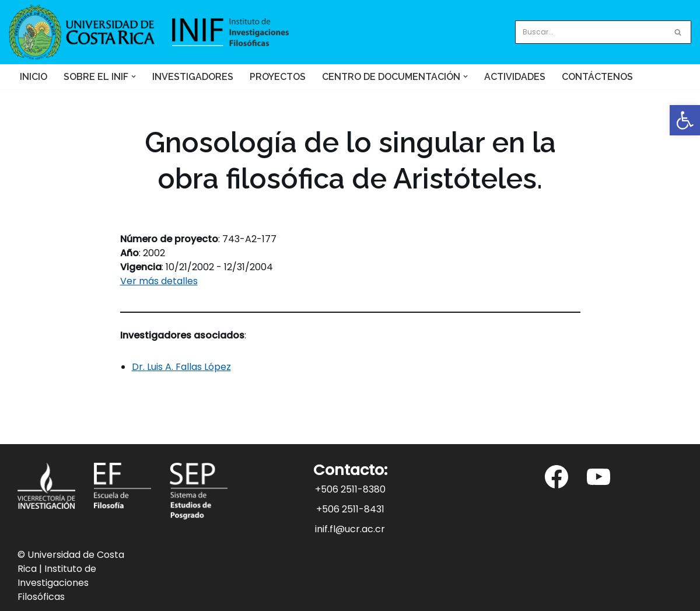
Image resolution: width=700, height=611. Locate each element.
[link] (685, 120)
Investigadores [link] (193, 77)
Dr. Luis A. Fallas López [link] (181, 367)
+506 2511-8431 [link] (350, 509)
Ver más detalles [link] (159, 281)
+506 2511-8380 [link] (350, 489)
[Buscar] (590, 32)
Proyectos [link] (278, 77)
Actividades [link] (515, 77)
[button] (134, 76)
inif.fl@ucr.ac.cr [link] (350, 529)
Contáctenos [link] (597, 77)
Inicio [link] (34, 77)
